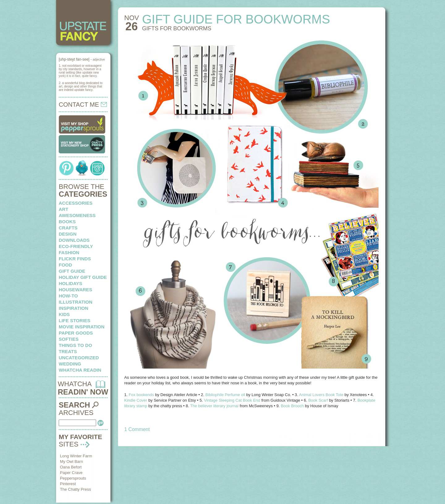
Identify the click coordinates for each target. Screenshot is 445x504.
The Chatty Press (75, 489)
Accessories (76, 203)
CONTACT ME (83, 105)
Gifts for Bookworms (177, 28)
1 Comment (137, 429)
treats (68, 351)
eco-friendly (76, 246)
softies (69, 339)
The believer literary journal (214, 406)
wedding (70, 364)
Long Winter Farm (76, 456)
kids (64, 314)
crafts (68, 228)
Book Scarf (318, 400)
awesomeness (77, 215)
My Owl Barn (71, 461)
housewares (75, 290)
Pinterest (68, 484)
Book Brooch (292, 406)
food (65, 265)
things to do (75, 345)
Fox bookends (141, 395)
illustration (76, 302)
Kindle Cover (136, 400)
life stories (74, 320)
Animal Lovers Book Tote (321, 395)
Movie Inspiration (82, 327)
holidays (70, 283)
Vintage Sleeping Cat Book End (232, 400)
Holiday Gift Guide (83, 277)
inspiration (74, 308)
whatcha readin (80, 370)
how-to (68, 296)
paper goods (76, 333)
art (64, 209)
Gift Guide (72, 271)
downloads (74, 240)
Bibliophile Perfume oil (226, 395)
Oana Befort (71, 467)
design (68, 234)
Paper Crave (71, 473)
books (67, 222)
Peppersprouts (73, 478)
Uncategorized (79, 358)
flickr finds (75, 259)
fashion (69, 252)
